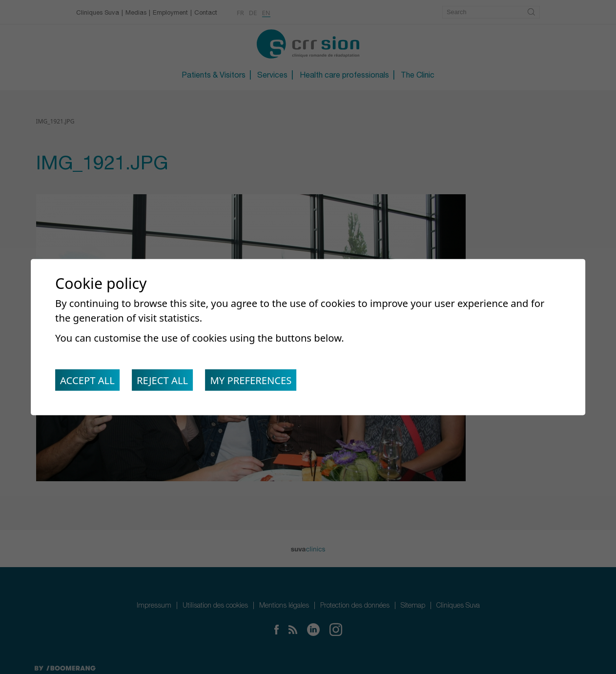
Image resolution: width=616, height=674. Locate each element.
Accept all (88, 380)
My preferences (253, 380)
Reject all (163, 380)
